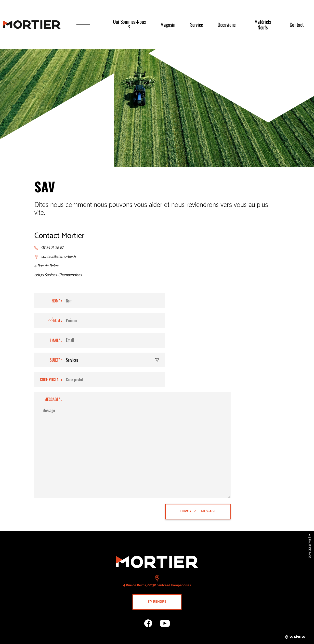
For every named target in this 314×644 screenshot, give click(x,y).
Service (196, 25)
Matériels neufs (263, 24)
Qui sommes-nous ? (129, 24)
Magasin (168, 25)
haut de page (309, 549)
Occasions (227, 25)
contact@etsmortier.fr (59, 257)
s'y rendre (157, 602)
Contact (297, 25)
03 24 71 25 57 (52, 247)
